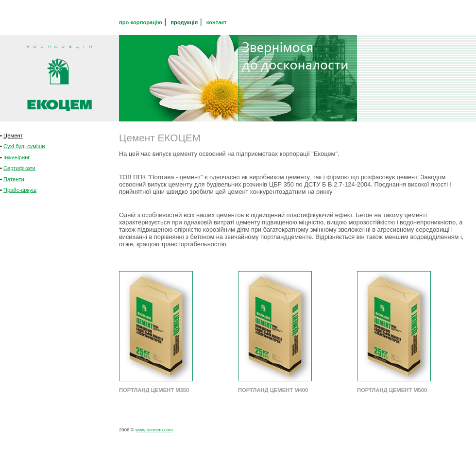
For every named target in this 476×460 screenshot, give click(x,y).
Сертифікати (19, 168)
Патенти (14, 179)
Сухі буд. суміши (24, 146)
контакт (217, 22)
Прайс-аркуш (20, 190)
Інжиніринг (17, 157)
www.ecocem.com (154, 430)
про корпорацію (141, 22)
